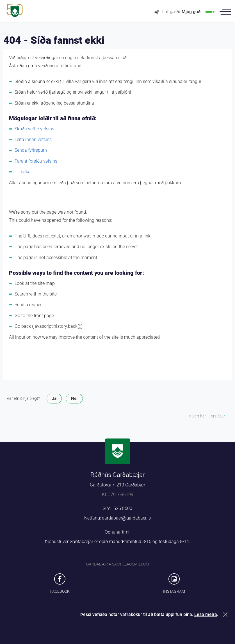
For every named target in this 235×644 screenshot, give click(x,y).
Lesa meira (206, 614)
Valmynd (225, 12)
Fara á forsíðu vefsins (36, 161)
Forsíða (215, 416)
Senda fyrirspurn (31, 150)
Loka (226, 614)
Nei (74, 398)
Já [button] (54, 398)
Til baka (23, 172)
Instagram (174, 591)
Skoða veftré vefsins (34, 129)
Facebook (60, 591)
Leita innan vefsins (33, 139)
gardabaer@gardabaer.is (126, 518)
